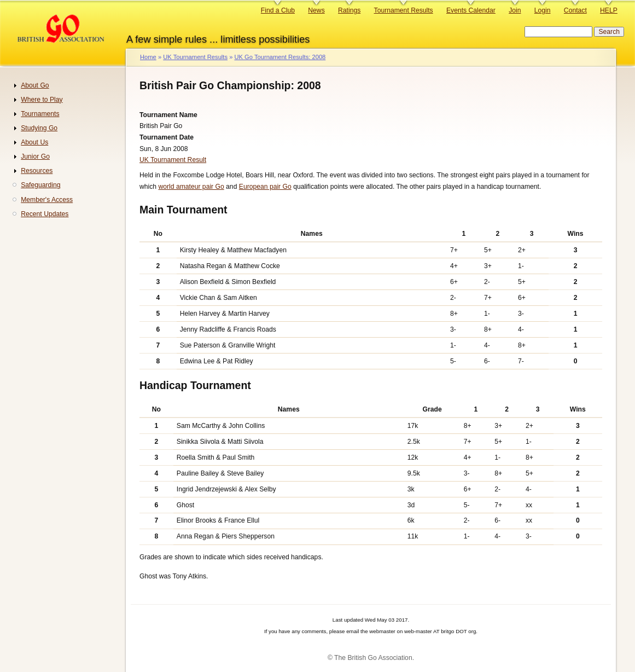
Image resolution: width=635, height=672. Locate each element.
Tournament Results (404, 10)
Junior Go (35, 157)
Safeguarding (40, 185)
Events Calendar (471, 10)
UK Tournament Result (173, 160)
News (316, 10)
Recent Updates (45, 214)
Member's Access (47, 200)
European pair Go (265, 187)
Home (148, 57)
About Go (35, 85)
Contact (575, 10)
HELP (609, 10)
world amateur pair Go (191, 187)
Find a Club (278, 10)
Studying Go (39, 128)
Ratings (349, 10)
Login (543, 10)
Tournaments (40, 114)
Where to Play (42, 100)
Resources (37, 171)
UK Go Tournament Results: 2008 (280, 57)
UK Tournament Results (195, 57)
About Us (34, 142)
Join (515, 10)
